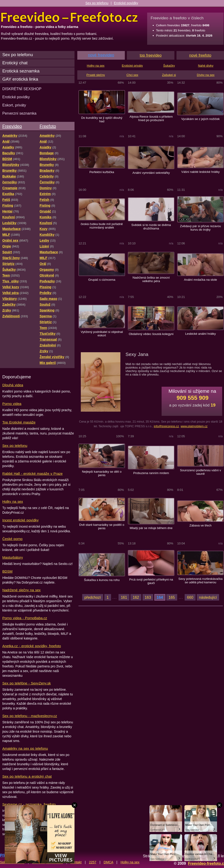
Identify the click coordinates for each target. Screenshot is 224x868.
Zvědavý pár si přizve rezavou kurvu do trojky (200, 228)
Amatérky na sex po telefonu (25, 748)
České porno (12, 539)
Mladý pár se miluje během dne (151, 528)
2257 (93, 862)
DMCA (108, 862)
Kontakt (76, 862)
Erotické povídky (126, 3)
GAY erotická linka (20, 79)
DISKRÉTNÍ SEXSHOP (22, 89)
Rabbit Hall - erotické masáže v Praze (32, 473)
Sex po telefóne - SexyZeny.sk (27, 683)
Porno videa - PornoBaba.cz (25, 618)
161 (124, 597)
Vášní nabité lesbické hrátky (201, 172)
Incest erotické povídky (20, 520)
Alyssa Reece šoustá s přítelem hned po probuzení (151, 118)
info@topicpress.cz (166, 426)
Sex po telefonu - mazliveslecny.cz (30, 716)
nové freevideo (101, 55)
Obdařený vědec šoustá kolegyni (151, 334)
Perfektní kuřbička (102, 172)
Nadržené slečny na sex (21, 590)
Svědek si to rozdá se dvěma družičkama (151, 227)
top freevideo (151, 55)
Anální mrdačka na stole (200, 280)
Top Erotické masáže (19, 422)
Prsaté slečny (96, 75)
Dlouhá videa (13, 385)
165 (172, 597)
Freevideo (12, 126)
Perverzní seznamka (19, 113)
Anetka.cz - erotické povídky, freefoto (32, 646)
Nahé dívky (206, 66)
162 (136, 597)
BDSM (7, 571)
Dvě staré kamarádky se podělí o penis (102, 526)
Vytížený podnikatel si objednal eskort (102, 334)
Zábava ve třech (201, 525)
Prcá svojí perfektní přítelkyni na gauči (151, 581)
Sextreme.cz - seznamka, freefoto (29, 804)
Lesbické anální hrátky (200, 334)
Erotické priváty (132, 66)
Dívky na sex (206, 75)
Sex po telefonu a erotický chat (27, 776)
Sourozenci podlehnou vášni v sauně (201, 472)
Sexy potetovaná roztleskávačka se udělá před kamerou (200, 581)
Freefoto (48, 126)
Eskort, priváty (14, 105)
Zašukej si (169, 75)
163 (148, 597)
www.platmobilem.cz (194, 426)
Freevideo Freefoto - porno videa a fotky (69, 17)
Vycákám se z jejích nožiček (200, 119)
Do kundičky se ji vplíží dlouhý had (102, 120)
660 (190, 597)
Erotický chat (15, 63)
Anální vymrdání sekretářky (151, 173)
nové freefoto (200, 55)
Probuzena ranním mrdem (151, 473)
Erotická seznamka (21, 71)
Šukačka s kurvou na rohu (102, 580)
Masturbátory (13, 557)
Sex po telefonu (97, 3)
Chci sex (132, 75)
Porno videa (12, 404)
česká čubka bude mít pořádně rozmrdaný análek (102, 226)
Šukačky (169, 66)
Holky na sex (13, 501)
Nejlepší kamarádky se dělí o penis (102, 473)
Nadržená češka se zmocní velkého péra (151, 279)
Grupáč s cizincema (102, 280)
